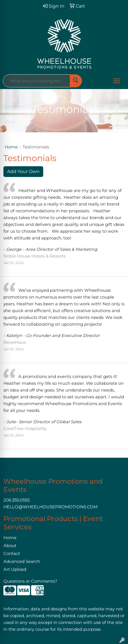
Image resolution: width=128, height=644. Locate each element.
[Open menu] (117, 81)
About (10, 546)
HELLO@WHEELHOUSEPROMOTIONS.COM (50, 507)
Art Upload (15, 569)
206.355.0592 (17, 500)
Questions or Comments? (30, 581)
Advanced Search (22, 561)
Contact (12, 554)
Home (11, 147)
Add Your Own (23, 171)
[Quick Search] (36, 81)
